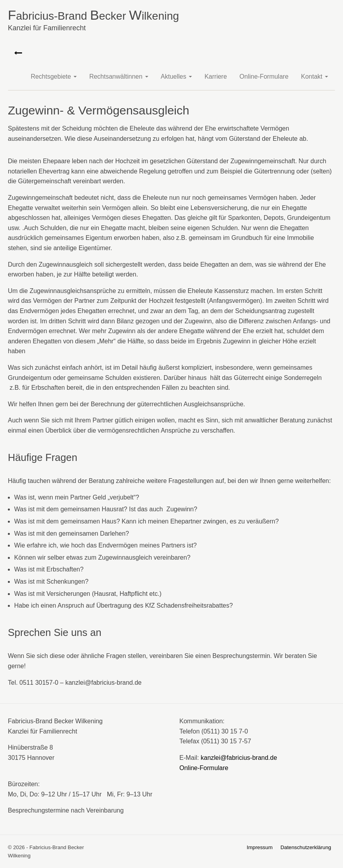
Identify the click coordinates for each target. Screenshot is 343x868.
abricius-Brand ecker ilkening (171, 21)
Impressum (260, 847)
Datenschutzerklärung (306, 847)
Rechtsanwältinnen (119, 76)
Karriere (216, 76)
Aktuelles (176, 76)
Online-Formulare (264, 76)
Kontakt (314, 76)
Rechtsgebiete (54, 76)
